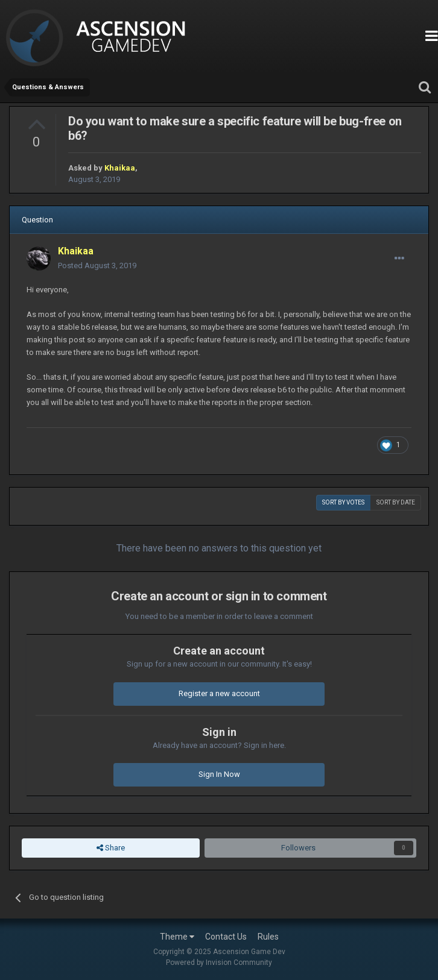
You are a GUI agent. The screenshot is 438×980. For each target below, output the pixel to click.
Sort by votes (343, 502)
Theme (177, 937)
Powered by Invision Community (219, 963)
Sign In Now (219, 774)
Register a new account (219, 693)
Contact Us (226, 937)
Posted (97, 265)
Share (111, 848)
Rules (268, 937)
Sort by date (396, 502)
